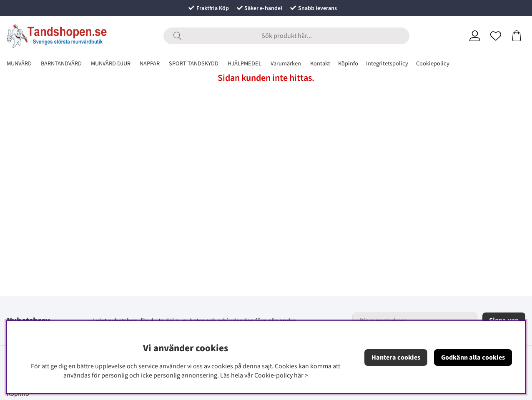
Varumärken (286, 64)
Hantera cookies (396, 357)
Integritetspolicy (387, 64)
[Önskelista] (496, 36)
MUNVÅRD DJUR (111, 64)
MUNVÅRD (19, 64)
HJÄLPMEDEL (245, 64)
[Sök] (286, 36)
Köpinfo (348, 64)
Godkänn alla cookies (473, 357)
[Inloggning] (475, 36)
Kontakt (320, 64)
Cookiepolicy (433, 64)
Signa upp (504, 320)
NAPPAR (150, 64)
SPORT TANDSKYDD (194, 64)
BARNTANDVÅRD (61, 64)
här (299, 375)
